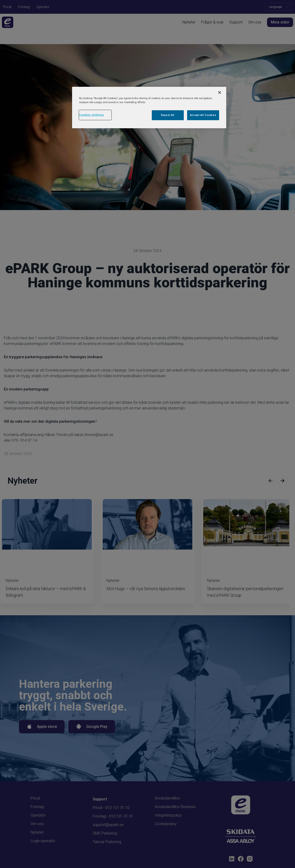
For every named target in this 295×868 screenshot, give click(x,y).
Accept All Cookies (203, 115)
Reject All (168, 115)
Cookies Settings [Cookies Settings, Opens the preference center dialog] (92, 115)
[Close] (220, 92)
